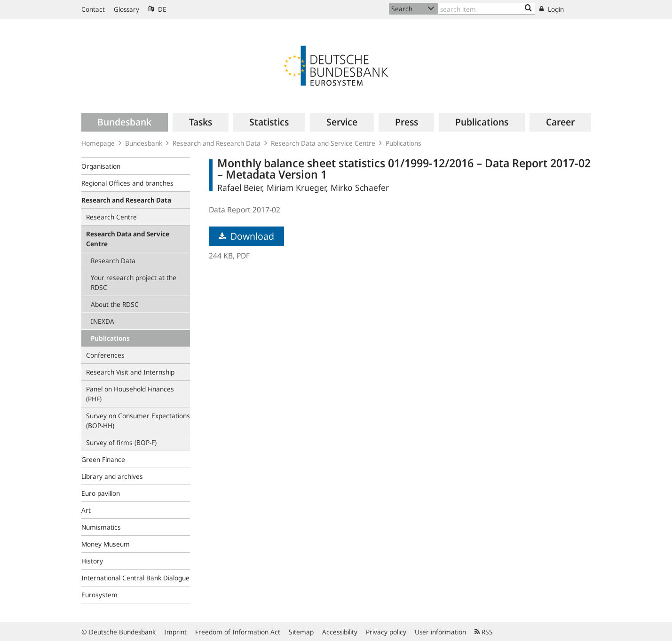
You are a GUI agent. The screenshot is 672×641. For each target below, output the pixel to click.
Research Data (113, 261)
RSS (484, 632)
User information (440, 632)
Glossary (126, 9)
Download (246, 236)
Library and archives (112, 476)
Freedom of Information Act (238, 632)
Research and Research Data (217, 143)
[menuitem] (125, 122)
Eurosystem (99, 595)
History (92, 561)
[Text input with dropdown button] (487, 9)
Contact (93, 9)
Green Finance (103, 459)
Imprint (175, 632)
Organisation (101, 166)
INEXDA (103, 321)
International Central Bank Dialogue (135, 578)
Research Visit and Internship (130, 372)
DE (157, 9)
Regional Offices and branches (127, 183)
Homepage (98, 143)
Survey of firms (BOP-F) (121, 442)
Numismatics (101, 527)
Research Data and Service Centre (323, 143)
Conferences (105, 355)
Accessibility (340, 632)
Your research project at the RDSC (134, 282)
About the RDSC (115, 304)
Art (86, 510)
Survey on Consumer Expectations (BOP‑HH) (138, 421)
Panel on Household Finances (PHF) (130, 394)
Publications (403, 143)
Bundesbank (144, 143)
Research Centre (111, 217)
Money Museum (106, 544)
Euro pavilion (101, 493)
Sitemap (301, 632)
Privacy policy (386, 632)
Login (552, 9)
